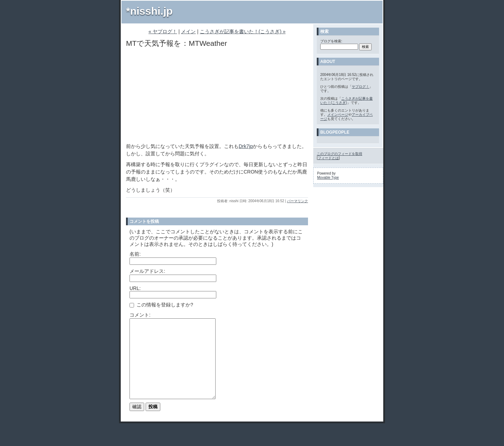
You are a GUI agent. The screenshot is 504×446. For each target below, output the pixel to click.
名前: (135, 254)
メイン (188, 31)
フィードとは (328, 158)
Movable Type (328, 178)
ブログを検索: (331, 41)
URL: (135, 288)
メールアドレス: (147, 271)
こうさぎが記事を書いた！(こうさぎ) (346, 101)
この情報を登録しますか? (161, 305)
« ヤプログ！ (163, 31)
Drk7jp (246, 146)
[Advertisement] (178, 95)
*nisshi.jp (149, 11)
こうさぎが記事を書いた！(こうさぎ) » (243, 31)
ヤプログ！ (360, 87)
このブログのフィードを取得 (339, 154)
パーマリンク (297, 201)
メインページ (338, 115)
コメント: (140, 315)
